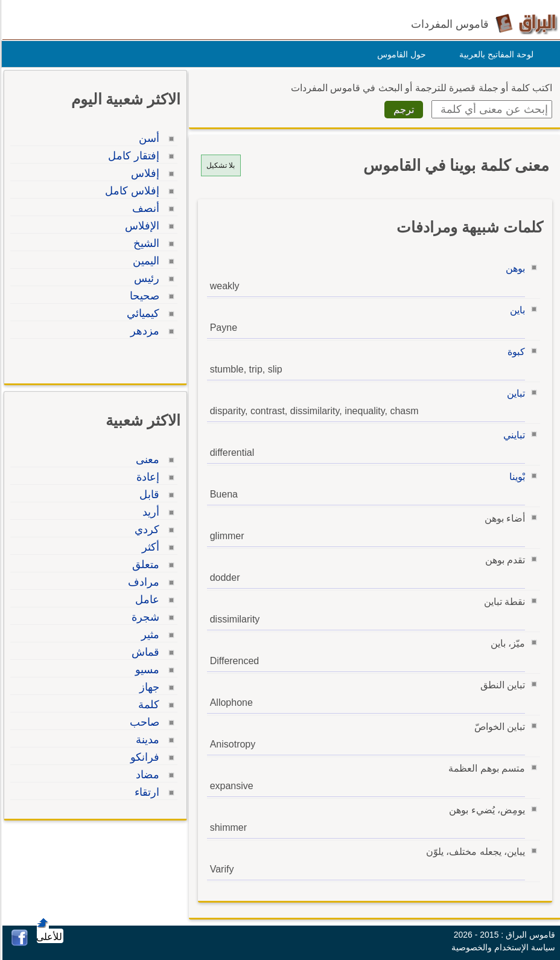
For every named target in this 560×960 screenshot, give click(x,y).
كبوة (514, 352)
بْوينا (515, 477)
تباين (514, 393)
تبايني (512, 435)
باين (516, 310)
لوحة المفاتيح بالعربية (495, 54)
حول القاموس (400, 54)
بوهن (514, 268)
